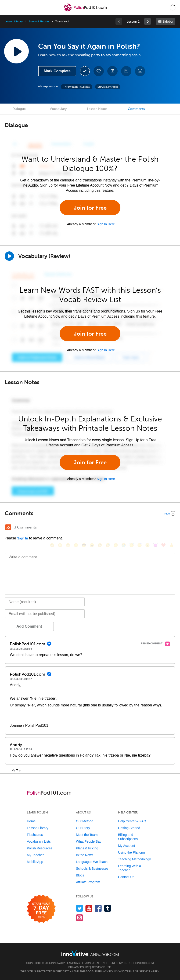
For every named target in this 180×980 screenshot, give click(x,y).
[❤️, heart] (163, 545)
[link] (148, 21)
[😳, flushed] (60, 545)
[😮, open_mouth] (148, 545)
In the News (85, 855)
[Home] (86, 11)
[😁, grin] (68, 545)
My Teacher (35, 855)
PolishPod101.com (141, 963)
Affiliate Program (88, 882)
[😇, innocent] (132, 545)
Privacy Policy (79, 967)
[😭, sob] (124, 545)
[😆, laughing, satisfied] (100, 545)
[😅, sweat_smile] (108, 545)
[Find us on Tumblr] (108, 908)
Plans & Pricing (87, 848)
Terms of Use (101, 967)
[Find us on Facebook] (98, 908)
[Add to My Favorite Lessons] (99, 71)
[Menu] (7, 7)
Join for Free (90, 208)
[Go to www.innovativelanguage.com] (90, 953)
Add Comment (29, 626)
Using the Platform (131, 852)
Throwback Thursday (77, 87)
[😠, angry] (92, 545)
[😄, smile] (52, 545)
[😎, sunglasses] (84, 545)
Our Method (85, 821)
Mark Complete (57, 71)
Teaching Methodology (134, 859)
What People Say (89, 841)
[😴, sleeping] (140, 545)
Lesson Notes (97, 109)
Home (31, 821)
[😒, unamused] (76, 545)
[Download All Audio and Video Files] (140, 71)
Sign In (23, 538)
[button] (173, 7)
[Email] (45, 614)
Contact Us (126, 877)
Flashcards (35, 835)
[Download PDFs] (126, 71)
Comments (136, 109)
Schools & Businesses (92, 869)
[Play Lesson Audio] (16, 51)
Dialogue (19, 109)
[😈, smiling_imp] (155, 545)
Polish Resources (40, 848)
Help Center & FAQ (132, 821)
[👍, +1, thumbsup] (171, 545)
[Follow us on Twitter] (80, 908)
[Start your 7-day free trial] (41, 909)
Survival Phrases (39, 21)
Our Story (83, 828)
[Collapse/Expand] (90, 513)
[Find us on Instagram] (80, 918)
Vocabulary (58, 109)
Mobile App (35, 862)
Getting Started (129, 828)
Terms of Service (138, 971)
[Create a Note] (112, 71)
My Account (126, 846)
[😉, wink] (116, 545)
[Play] (9, 256)
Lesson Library (14, 21)
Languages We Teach (92, 862)
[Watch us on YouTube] (89, 908)
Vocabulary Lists (39, 841)
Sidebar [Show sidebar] (168, 22)
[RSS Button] (8, 527)
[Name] (45, 602)
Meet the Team (87, 835)
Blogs (80, 875)
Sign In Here (106, 224)
